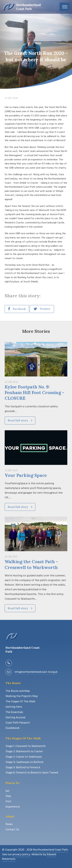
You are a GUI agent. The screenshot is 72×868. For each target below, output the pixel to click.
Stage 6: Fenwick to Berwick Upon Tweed (32, 773)
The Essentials (14, 712)
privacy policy (21, 855)
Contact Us (12, 830)
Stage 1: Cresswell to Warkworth (26, 746)
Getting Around (15, 718)
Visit (8, 801)
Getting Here (14, 707)
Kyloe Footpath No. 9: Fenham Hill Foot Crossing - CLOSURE (34, 392)
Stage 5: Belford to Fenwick (23, 768)
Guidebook (13, 728)
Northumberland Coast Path (50, 850)
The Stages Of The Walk (20, 702)
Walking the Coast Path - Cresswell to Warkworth (31, 564)
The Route (13, 683)
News (9, 824)
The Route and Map (18, 691)
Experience (13, 807)
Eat (7, 791)
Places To (12, 783)
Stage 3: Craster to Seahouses (24, 757)
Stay (8, 796)
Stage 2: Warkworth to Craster (24, 752)
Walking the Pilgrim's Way (22, 696)
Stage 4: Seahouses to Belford (24, 762)
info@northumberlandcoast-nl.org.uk (36, 672)
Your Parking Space (26, 475)
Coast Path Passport (18, 723)
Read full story (20, 420)
